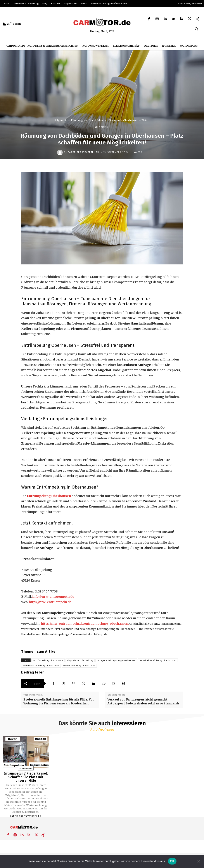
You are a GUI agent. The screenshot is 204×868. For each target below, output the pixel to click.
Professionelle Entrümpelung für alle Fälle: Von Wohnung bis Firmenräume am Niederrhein (59, 701)
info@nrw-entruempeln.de (53, 597)
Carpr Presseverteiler (83, 152)
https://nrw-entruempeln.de (50, 602)
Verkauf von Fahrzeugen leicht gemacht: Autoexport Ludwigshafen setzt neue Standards (143, 701)
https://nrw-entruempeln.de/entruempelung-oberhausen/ (85, 624)
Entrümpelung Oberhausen (48, 660)
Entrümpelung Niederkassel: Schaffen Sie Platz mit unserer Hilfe (26, 777)
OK (172, 861)
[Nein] (199, 861)
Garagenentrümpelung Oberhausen (116, 660)
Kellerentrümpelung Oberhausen (41, 666)
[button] (196, 29)
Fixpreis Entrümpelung (80, 660)
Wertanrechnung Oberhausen (79, 666)
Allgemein (61, 120)
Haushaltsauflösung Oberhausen (158, 660)
